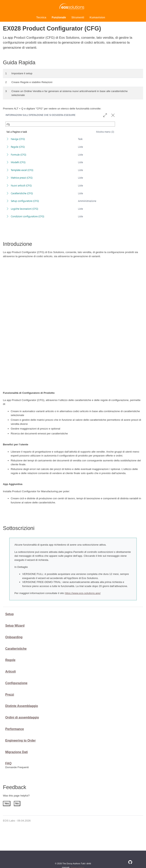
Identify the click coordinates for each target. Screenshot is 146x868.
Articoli (11, 672)
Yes (7, 803)
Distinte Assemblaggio (22, 706)
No (17, 803)
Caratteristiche (16, 649)
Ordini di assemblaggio (22, 717)
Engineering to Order (20, 740)
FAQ (8, 763)
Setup (9, 614)
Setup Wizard (15, 626)
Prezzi (10, 695)
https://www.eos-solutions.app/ (83, 593)
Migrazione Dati (16, 752)
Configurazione (16, 683)
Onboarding (14, 637)
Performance (15, 729)
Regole (10, 660)
